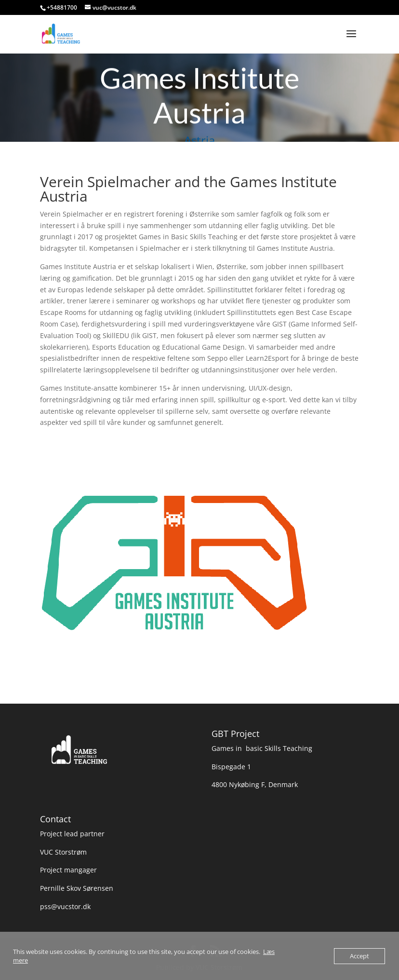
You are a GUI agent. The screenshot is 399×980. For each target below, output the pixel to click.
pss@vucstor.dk (65, 906)
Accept (359, 956)
